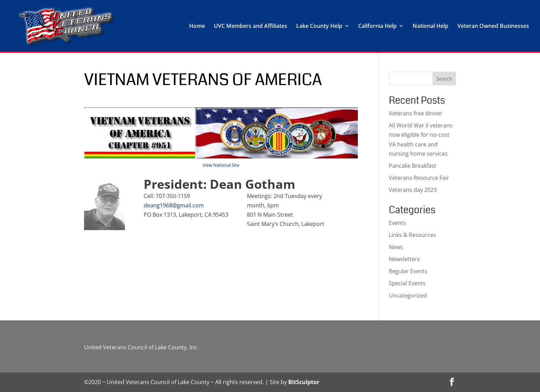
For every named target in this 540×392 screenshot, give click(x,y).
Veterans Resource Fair (419, 178)
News (396, 247)
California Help (377, 27)
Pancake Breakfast (413, 166)
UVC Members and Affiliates (251, 27)
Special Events (407, 283)
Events (397, 223)
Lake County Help (319, 27)
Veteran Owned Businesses (493, 27)
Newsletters (404, 259)
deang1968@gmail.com (174, 205)
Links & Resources (412, 235)
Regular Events (408, 271)
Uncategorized (408, 296)
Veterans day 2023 (413, 190)
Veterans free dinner (416, 113)
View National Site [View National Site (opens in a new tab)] (221, 165)
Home (197, 27)
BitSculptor (304, 382)
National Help (430, 27)
